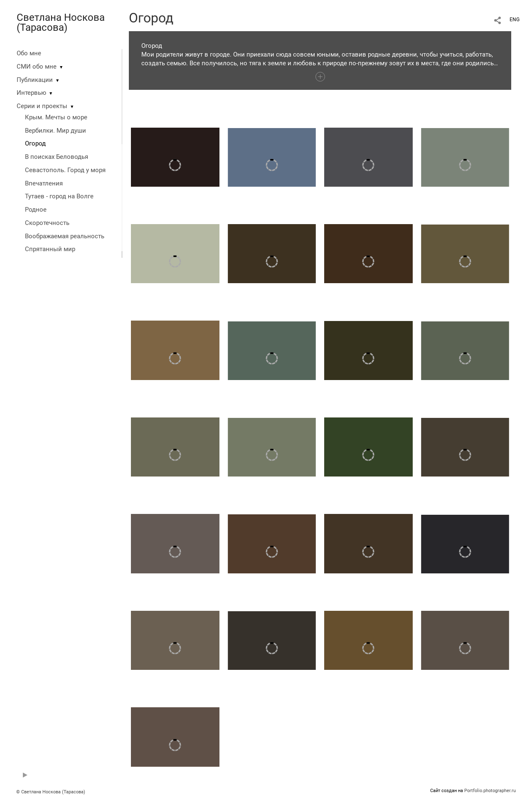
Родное (36, 210)
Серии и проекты (42, 106)
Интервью (31, 93)
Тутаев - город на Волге (59, 196)
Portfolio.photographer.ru (490, 791)
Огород (35, 143)
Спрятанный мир (50, 249)
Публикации (35, 80)
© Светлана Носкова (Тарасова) (51, 792)
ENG (515, 20)
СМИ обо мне (37, 67)
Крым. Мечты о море (56, 117)
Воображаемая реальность (65, 236)
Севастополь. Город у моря (65, 170)
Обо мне (29, 53)
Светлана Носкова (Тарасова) (61, 22)
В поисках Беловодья (57, 157)
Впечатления (44, 183)
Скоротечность (47, 223)
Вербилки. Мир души (55, 131)
